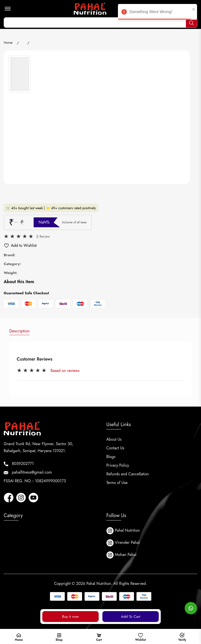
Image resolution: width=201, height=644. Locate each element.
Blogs (111, 457)
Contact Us (115, 448)
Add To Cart (131, 617)
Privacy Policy (118, 465)
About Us (114, 439)
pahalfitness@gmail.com (28, 472)
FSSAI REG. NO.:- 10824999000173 (35, 481)
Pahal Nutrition (123, 531)
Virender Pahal (123, 543)
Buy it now (70, 617)
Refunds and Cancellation (128, 474)
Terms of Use (117, 483)
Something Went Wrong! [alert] (157, 13)
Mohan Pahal (121, 555)
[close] (194, 9)
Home (8, 43)
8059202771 (19, 464)
